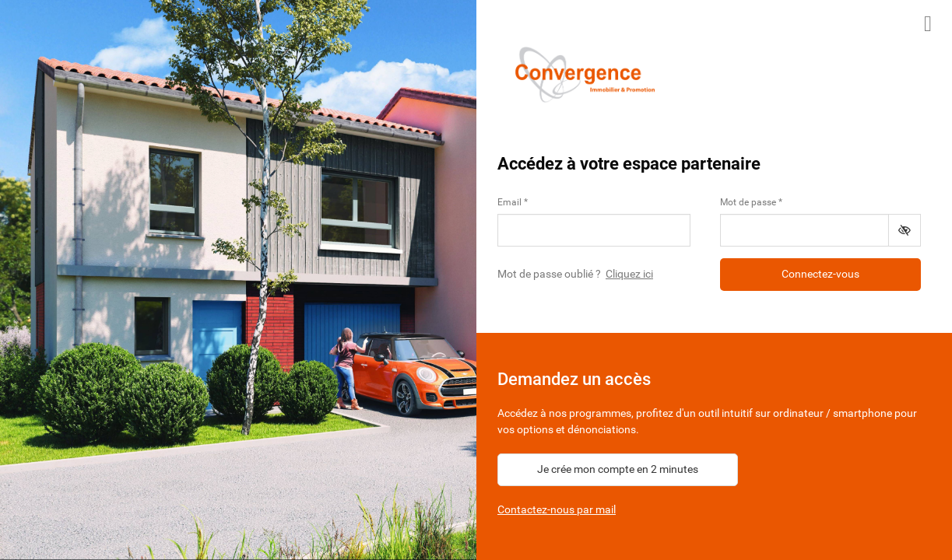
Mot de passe (748, 202)
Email (509, 202)
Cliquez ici (629, 274)
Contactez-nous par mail (557, 509)
